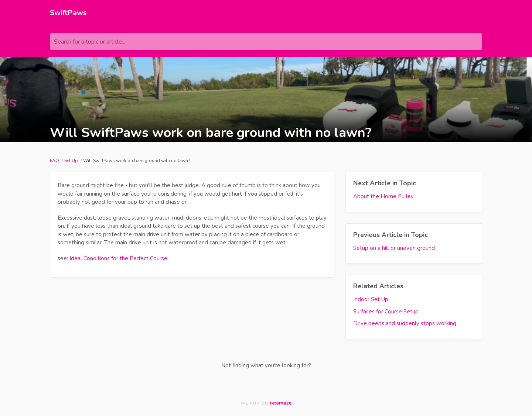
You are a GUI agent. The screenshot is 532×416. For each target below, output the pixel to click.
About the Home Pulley (383, 196)
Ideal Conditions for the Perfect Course (118, 258)
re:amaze (281, 403)
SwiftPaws (68, 13)
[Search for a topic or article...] (266, 42)
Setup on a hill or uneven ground (394, 248)
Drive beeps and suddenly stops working (405, 323)
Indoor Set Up (371, 299)
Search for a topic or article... (90, 42)
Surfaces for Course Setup (386, 312)
